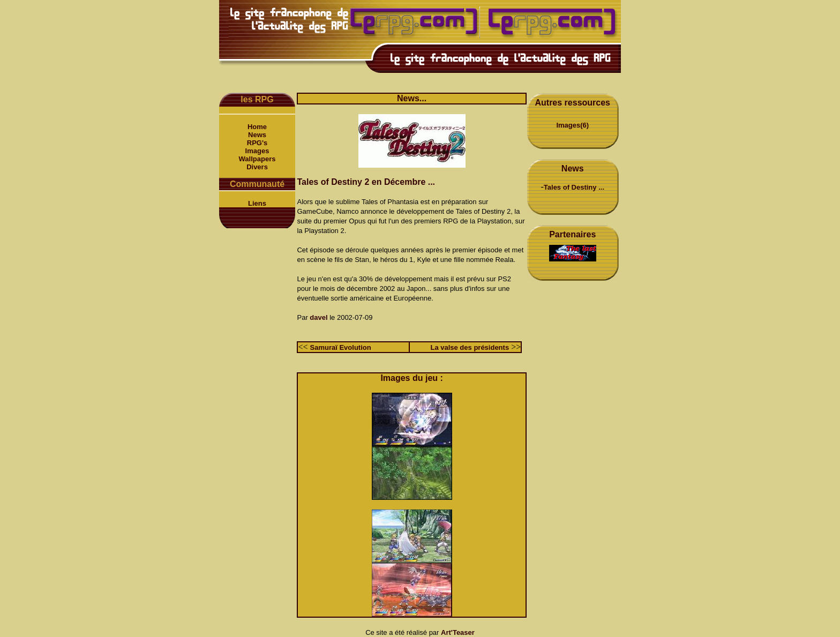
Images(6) (572, 125)
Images (257, 151)
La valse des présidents (470, 347)
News (257, 135)
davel (318, 317)
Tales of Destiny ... (574, 187)
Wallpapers (257, 159)
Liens (257, 203)
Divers (257, 167)
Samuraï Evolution (341, 347)
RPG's (257, 143)
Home (257, 127)
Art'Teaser (458, 632)
